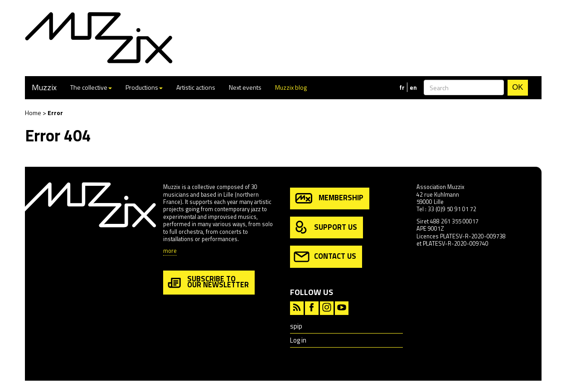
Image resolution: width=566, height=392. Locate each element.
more (170, 251)
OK (518, 87)
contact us (325, 257)
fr (402, 87)
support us (325, 228)
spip (296, 326)
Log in (298, 340)
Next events (245, 87)
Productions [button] (144, 87)
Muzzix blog (291, 87)
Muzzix (44, 87)
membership (329, 198)
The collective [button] (91, 87)
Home (33, 113)
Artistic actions (196, 87)
